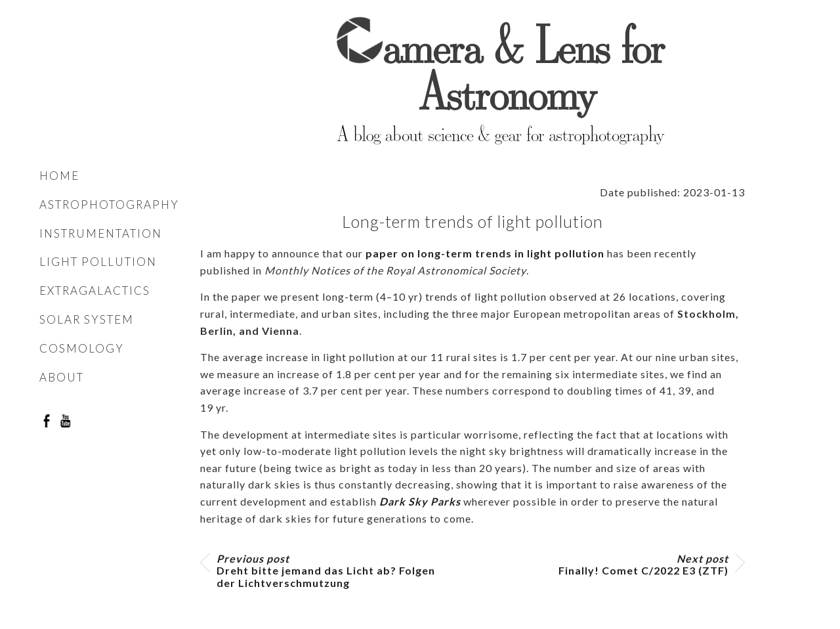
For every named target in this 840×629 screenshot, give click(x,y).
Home (59, 176)
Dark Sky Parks (420, 501)
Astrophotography (109, 205)
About (62, 377)
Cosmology (82, 348)
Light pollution (98, 262)
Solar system (87, 319)
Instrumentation (101, 233)
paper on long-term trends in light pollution (485, 253)
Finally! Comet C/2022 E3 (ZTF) (643, 565)
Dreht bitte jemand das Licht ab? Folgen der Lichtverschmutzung (326, 571)
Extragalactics (95, 291)
